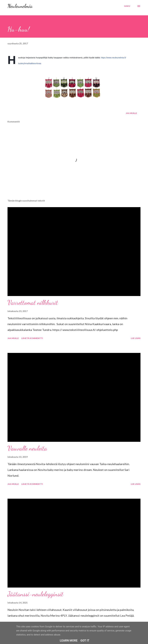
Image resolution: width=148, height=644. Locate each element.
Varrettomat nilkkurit (33, 303)
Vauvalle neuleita (27, 448)
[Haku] (127, 6)
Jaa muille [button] (131, 113)
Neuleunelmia (20, 6)
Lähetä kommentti (32, 338)
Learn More (69, 641)
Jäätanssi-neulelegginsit (35, 594)
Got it (85, 641)
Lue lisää (136, 338)
